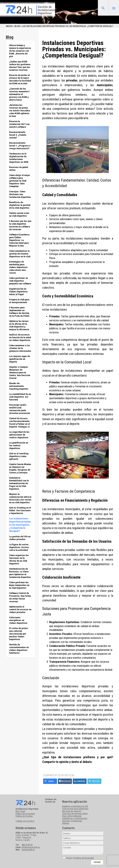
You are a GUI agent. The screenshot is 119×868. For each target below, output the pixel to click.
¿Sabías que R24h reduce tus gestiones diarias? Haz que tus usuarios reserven (20, 66)
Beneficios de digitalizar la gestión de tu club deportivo (20, 205)
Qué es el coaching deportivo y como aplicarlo (19, 456)
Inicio (9, 26)
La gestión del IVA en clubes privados (20, 538)
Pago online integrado (72, 816)
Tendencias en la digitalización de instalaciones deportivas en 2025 (19, 158)
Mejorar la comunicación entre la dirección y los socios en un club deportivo (20, 498)
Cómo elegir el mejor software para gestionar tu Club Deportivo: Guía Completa (20, 181)
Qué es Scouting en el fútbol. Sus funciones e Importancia (20, 510)
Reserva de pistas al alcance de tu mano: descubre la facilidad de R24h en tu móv (20, 79)
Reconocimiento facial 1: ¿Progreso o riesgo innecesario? (20, 146)
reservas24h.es (28, 850)
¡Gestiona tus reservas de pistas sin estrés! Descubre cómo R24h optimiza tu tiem (20, 110)
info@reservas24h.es (31, 847)
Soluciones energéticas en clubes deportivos (18, 620)
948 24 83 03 (27, 845)
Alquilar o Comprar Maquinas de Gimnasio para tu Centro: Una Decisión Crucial (20, 372)
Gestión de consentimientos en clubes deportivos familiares (19, 649)
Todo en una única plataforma (75, 809)
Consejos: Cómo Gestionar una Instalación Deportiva (20, 194)
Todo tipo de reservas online (75, 814)
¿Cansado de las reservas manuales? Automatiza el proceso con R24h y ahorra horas (19, 94)
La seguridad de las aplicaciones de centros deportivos (19, 435)
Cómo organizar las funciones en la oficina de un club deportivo (19, 559)
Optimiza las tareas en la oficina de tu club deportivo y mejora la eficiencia (19, 325)
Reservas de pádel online (19, 168)
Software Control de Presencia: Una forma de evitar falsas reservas (20, 597)
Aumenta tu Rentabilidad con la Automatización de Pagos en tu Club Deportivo (19, 483)
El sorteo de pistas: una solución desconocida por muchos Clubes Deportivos (19, 634)
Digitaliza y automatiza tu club (75, 806)
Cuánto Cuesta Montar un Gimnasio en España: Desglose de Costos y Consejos (20, 468)
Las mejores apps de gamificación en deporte (20, 359)
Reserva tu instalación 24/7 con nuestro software (19, 124)
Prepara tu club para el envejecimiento (19, 301)
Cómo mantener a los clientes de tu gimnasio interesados (20, 348)
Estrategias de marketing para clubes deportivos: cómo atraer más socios (19, 267)
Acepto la (80, 858)
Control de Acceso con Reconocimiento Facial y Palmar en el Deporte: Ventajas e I (20, 422)
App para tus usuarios (72, 811)
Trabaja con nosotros (25, 821)
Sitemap (66, 823)
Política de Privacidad (84, 858)
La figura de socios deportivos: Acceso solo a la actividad (19, 547)
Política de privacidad (25, 814)
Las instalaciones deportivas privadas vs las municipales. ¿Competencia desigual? (20, 525)
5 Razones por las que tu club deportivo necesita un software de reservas (20, 225)
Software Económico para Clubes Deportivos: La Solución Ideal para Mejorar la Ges (19, 240)
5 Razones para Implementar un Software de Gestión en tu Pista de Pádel (19, 312)
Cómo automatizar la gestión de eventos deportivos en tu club (20, 254)
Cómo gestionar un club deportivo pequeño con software (20, 281)
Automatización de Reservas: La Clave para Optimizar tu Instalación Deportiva (20, 573)
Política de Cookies (24, 816)
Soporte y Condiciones (72, 821)
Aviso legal (20, 811)
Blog (17, 26)
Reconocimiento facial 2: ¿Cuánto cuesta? (18, 135)
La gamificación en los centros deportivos (19, 445)
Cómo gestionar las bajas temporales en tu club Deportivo (19, 585)
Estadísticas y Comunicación (75, 818)
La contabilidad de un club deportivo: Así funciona (20, 397)
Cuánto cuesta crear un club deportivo (19, 214)
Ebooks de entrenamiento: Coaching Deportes (19, 386)
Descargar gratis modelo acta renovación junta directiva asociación (20, 409)
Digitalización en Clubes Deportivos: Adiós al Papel (19, 291)
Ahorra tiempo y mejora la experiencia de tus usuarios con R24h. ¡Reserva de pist (20, 51)
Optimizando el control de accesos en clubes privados (20, 609)
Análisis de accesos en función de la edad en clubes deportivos (20, 337)
